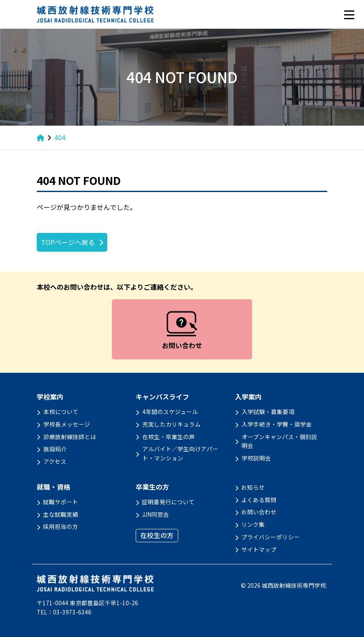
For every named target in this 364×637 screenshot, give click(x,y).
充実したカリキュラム (172, 424)
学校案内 (50, 397)
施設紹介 (55, 449)
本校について (61, 412)
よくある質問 (259, 500)
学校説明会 (256, 458)
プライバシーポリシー (270, 537)
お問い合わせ (259, 512)
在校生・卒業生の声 (169, 437)
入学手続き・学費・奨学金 (277, 424)
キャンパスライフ (162, 397)
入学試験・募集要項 (268, 412)
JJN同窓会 (155, 514)
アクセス (55, 461)
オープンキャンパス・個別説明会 (279, 441)
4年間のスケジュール (170, 412)
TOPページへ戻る (68, 242)
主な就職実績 (61, 514)
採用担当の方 (61, 526)
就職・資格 (53, 487)
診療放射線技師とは (70, 437)
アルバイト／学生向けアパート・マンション (180, 453)
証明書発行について (168, 502)
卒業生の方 (152, 487)
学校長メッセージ (67, 424)
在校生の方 (157, 535)
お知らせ (253, 487)
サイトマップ (259, 549)
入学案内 (248, 397)
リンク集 (253, 524)
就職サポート (61, 502)
